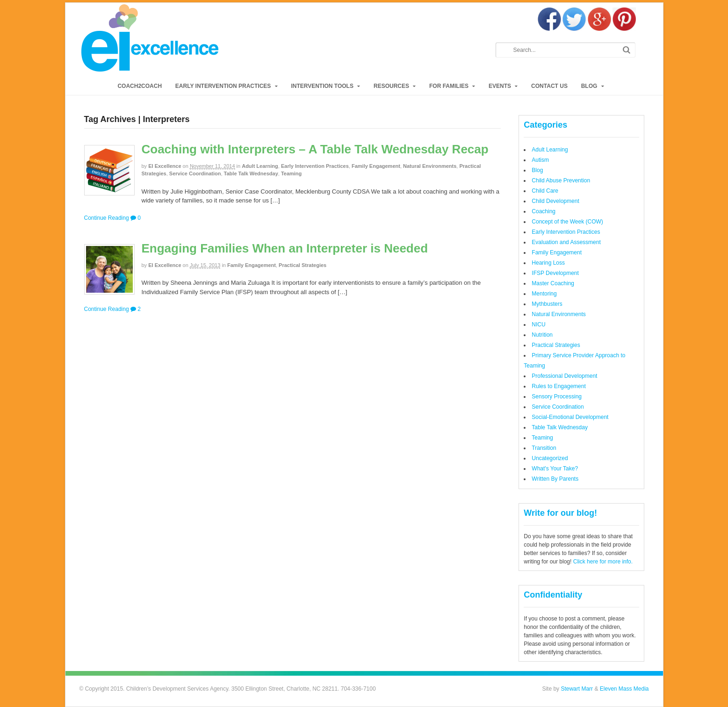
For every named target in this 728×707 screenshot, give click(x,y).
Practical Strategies (303, 265)
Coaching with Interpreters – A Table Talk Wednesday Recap (315, 149)
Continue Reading (107, 218)
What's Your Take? (555, 469)
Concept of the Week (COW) (567, 222)
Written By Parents (555, 479)
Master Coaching (553, 283)
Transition (544, 448)
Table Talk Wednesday (251, 173)
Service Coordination (195, 173)
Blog (589, 86)
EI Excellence (165, 166)
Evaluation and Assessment (566, 242)
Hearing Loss (548, 263)
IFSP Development (555, 273)
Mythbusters (547, 304)
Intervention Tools (322, 86)
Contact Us (549, 86)
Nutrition (542, 335)
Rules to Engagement (559, 386)
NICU (538, 325)
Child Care (545, 191)
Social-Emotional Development (570, 417)
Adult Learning (260, 166)
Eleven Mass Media (623, 689)
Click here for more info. (603, 562)
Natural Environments (430, 166)
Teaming (291, 173)
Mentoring (544, 294)
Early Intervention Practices (223, 86)
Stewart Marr (577, 689)
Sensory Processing (557, 397)
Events (500, 86)
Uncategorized (550, 458)
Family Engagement (376, 166)
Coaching (544, 211)
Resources (391, 86)
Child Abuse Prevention (561, 180)
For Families (449, 86)
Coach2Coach (140, 86)
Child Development (555, 201)
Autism (540, 160)
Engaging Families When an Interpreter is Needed (285, 248)
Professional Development (564, 376)
